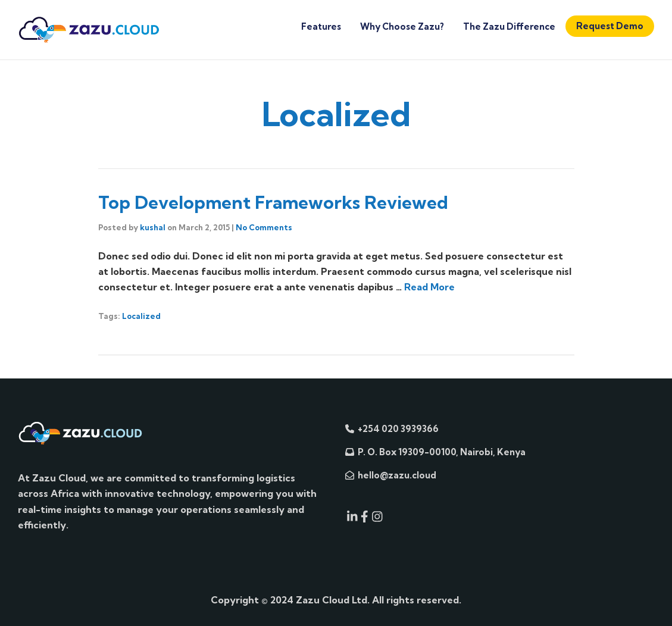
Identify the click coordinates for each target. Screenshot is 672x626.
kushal (153, 227)
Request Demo (610, 26)
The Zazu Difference (509, 26)
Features (321, 26)
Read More (429, 287)
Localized (141, 316)
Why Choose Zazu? (402, 26)
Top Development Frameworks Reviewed (273, 202)
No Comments (264, 227)
